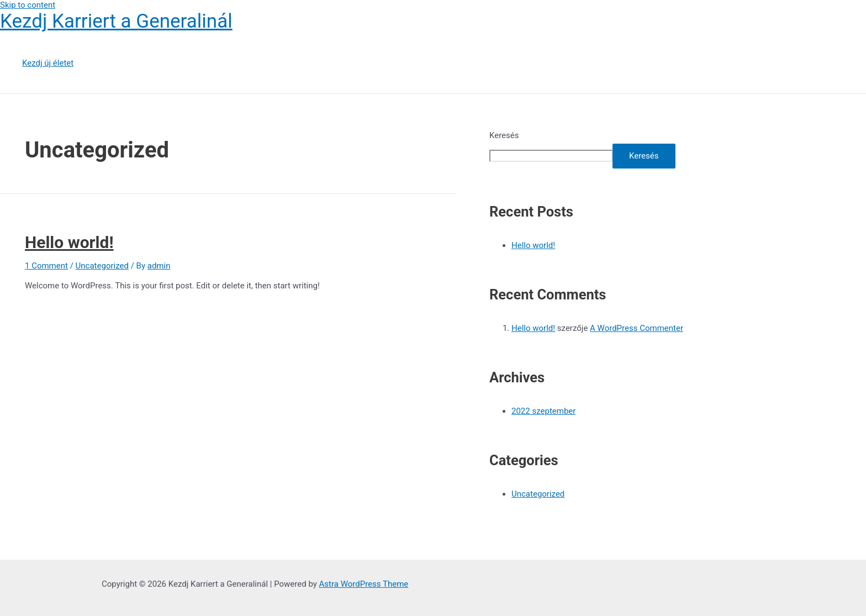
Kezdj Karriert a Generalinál (116, 21)
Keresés (504, 135)
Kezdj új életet (48, 63)
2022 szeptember (543, 411)
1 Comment (46, 266)
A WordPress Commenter (637, 328)
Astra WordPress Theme (364, 584)
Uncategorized (102, 266)
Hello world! (69, 242)
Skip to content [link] (28, 5)
